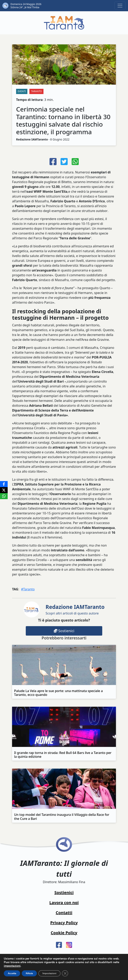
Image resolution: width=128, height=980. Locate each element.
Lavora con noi (64, 903)
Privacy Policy (64, 923)
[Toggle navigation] (120, 6)
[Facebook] (4, 484)
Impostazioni (49, 973)
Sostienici (64, 631)
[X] (4, 490)
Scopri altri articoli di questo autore (75, 609)
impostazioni (12, 966)
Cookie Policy (64, 933)
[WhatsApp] (4, 496)
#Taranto (28, 589)
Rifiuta (29, 973)
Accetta (12, 973)
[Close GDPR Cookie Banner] (65, 973)
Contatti (64, 913)
